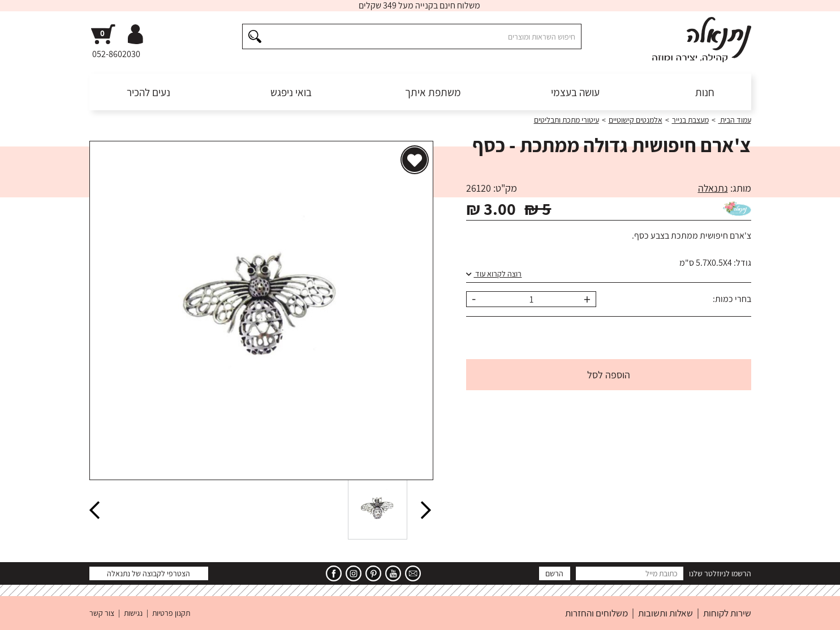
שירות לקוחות (727, 613)
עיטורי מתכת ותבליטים (567, 120)
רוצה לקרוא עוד (494, 274)
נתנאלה (713, 188)
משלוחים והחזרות (596, 613)
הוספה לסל (609, 375)
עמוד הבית (735, 120)
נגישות (133, 613)
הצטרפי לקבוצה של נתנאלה (148, 573)
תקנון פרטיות (171, 613)
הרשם (554, 573)
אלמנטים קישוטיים (636, 120)
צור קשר (102, 613)
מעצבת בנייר (690, 120)
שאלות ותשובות (665, 613)
